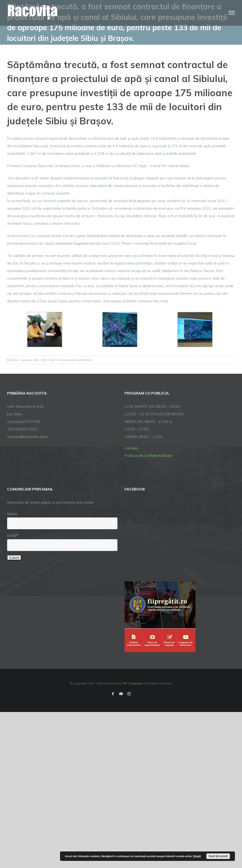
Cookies (131, 448)
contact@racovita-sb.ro (27, 437)
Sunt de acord (218, 856)
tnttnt (15, 360)
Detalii (197, 856)
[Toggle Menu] (232, 13)
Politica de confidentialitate (148, 456)
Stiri (53, 360)
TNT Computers (133, 683)
